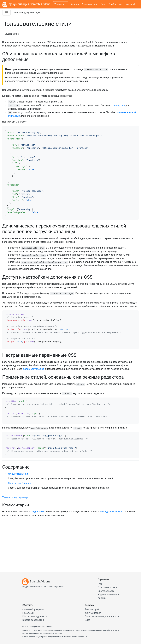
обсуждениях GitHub (111, 512)
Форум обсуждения (33, 609)
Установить (61, 4)
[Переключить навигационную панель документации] (6, 13)
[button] (70, 34)
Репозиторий (92, 609)
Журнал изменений (108, 595)
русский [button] (131, 4)
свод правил (38, 512)
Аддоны (75, 4)
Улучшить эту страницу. (15, 497)
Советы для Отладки (19, 483)
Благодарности (106, 591)
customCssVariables (33, 369)
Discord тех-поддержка (35, 616)
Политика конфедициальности (102, 616)
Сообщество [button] (115, 4)
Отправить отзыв (107, 587)
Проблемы (28, 613)
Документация (90, 4)
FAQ (100, 584)
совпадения (118, 105)
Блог (103, 4)
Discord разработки (33, 620)
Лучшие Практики (18, 474)
